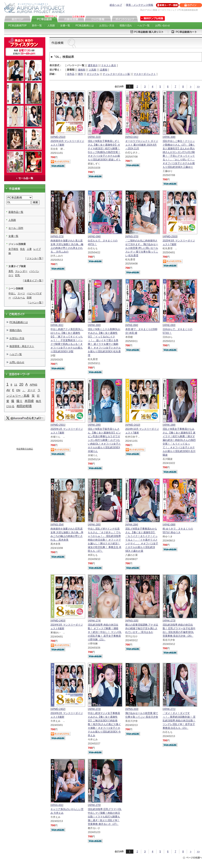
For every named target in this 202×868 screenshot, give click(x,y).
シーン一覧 (35, 302)
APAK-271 (169, 709)
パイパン (34, 271)
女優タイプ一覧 (33, 280)
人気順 (51, 25)
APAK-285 (94, 525)
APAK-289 (169, 425)
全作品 (71, 74)
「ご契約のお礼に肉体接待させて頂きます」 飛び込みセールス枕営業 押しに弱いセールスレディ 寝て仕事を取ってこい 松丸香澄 (142, 248)
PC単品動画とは (85, 25)
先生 (22, 249)
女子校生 (13, 249)
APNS (33, 385)
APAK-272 (94, 709)
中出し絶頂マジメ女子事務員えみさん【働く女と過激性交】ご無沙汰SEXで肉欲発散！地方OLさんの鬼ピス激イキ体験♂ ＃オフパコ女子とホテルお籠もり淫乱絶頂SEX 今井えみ (104, 724)
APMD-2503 (170, 236)
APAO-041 (132, 137)
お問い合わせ (163, 25)
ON (18, 390)
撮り (19, 401)
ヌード (31, 390)
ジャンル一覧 (34, 258)
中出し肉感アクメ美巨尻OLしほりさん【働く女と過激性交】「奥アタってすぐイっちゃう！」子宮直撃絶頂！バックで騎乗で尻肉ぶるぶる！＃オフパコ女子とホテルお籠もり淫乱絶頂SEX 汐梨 (67, 340)
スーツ (21, 293)
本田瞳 (29, 401)
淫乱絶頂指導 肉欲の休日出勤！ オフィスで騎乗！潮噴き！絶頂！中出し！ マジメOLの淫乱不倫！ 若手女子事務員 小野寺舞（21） (105, 632)
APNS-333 (132, 709)
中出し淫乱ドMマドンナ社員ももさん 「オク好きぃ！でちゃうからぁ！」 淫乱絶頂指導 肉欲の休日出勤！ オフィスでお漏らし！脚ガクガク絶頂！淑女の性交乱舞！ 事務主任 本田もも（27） (105, 540)
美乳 (11, 271)
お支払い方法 (107, 25)
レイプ (37, 249)
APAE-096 (94, 236)
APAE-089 (169, 525)
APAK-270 (94, 805)
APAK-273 (169, 621)
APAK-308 (169, 137)
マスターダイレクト (145, 74)
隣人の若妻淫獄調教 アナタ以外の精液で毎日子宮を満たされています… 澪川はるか (142, 628)
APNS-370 (132, 236)
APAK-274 (94, 621)
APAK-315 (94, 137)
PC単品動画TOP (17, 25)
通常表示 (93, 65)
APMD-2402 (58, 709)
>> (198, 87)
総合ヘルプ (116, 5)
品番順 (104, 70)
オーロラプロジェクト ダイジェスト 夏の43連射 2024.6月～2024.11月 (142, 145)
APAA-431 (57, 805)
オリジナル (93, 74)
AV (8, 390)
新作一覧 (37, 25)
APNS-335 (132, 621)
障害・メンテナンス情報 (140, 5)
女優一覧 (65, 25)
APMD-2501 (58, 425)
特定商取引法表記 (25, 449)
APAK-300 (94, 325)
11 (16, 385)
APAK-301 (57, 325)
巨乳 (18, 275)
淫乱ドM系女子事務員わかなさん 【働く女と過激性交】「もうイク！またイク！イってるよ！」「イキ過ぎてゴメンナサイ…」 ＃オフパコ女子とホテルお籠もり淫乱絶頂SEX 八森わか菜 (142, 540)
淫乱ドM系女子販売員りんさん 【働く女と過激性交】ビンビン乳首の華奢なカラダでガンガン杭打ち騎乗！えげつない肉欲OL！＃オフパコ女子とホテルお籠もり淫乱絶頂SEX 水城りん (104, 440)
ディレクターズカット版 (116, 74)
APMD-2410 (133, 425)
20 (21, 384)
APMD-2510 (58, 137)
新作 (81, 74)
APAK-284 (132, 525)
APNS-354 (57, 525)
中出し (12, 293)
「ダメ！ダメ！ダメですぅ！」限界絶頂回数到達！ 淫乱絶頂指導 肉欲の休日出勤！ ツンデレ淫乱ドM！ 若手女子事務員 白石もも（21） (179, 721)
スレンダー (21, 271)
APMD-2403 (58, 621)
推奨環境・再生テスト (22, 346)
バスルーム (19, 298)
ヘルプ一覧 (143, 25)
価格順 (82, 70)
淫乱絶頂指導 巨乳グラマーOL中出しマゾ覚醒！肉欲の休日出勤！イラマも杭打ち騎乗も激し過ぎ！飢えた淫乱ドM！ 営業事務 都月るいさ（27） (105, 817)
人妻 (29, 249)
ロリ (11, 275)
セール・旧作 (16, 228)
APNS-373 (57, 236)
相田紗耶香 (24, 406)
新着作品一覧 (16, 212)
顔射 (29, 298)
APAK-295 (94, 425)
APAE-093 (169, 325)
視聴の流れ (126, 25)
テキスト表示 (109, 65)
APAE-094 (132, 325)
